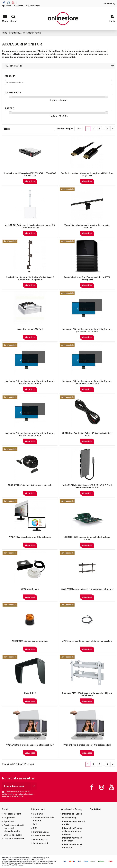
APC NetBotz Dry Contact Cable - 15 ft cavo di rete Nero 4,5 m (87, 434)
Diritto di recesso (42, 836)
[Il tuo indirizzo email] (16, 786)
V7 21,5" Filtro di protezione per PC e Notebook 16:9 (30, 745)
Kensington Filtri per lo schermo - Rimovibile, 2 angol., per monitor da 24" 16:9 (30, 434)
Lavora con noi (40, 843)
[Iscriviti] (34, 786)
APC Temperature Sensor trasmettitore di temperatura (87, 641)
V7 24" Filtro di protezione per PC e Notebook (30, 537)
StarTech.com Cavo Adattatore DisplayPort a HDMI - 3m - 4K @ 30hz (87, 175)
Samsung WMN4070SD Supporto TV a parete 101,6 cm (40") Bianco (87, 694)
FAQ (35, 824)
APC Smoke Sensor (30, 589)
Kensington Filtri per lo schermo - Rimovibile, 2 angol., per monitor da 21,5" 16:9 (87, 382)
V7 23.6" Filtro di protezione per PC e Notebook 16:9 (87, 745)
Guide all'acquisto (13, 835)
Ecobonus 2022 (41, 840)
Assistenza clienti (13, 814)
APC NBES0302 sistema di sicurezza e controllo (30, 485)
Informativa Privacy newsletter (72, 839)
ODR (35, 828)
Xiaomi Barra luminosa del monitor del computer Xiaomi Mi (87, 226)
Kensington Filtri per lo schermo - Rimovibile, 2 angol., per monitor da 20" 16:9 (30, 382)
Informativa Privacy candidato (72, 846)
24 (79, 129)
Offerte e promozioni (14, 839)
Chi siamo (38, 814)
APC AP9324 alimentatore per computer (30, 641)
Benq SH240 (30, 693)
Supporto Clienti (33, 6)
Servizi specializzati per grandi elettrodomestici (14, 828)
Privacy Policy (69, 818)
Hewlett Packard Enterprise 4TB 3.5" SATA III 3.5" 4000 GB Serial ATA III (30, 175)
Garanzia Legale (41, 832)
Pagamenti (19, 6)
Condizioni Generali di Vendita (44, 819)
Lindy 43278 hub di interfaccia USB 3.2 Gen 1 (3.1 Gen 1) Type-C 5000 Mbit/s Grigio (87, 486)
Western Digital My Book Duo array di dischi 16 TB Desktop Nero (87, 279)
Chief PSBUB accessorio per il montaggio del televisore (87, 589)
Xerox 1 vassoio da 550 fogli (30, 329)
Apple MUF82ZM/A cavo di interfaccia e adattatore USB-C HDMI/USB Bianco (30, 226)
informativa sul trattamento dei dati (19, 794)
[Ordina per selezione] (65, 129)
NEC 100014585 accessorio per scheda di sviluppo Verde (87, 538)
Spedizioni (7, 6)
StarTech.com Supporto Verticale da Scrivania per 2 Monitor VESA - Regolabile (30, 279)
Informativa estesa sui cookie (73, 823)
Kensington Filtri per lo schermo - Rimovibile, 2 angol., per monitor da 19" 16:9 (87, 330)
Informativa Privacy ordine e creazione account (72, 831)
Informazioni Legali (72, 814)
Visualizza (30, 181)
